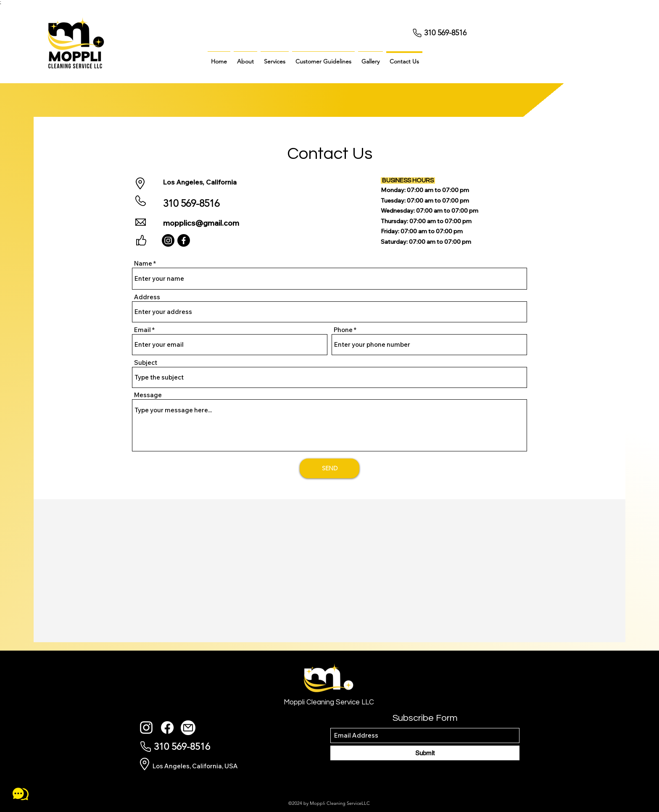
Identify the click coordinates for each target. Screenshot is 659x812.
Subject (146, 362)
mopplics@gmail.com (201, 223)
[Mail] (188, 728)
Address (147, 297)
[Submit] (425, 753)
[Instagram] (168, 240)
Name (143, 263)
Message (148, 395)
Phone (343, 330)
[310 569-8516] (449, 33)
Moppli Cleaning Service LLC (329, 702)
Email (142, 330)
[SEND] (329, 468)
